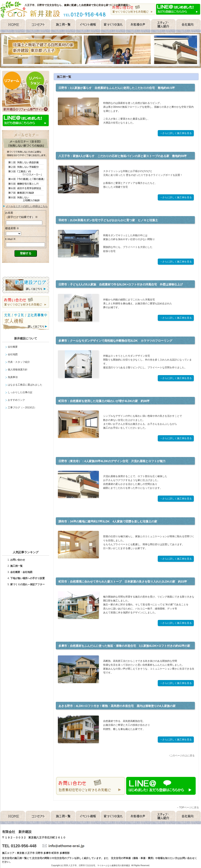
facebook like (102, 769)
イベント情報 (88, 26)
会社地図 (13, 354)
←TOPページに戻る (188, 807)
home (13, 26)
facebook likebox (27, 481)
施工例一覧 (63, 26)
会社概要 (188, 26)
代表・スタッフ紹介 (19, 362)
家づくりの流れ (113, 26)
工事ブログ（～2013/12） (22, 408)
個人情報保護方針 (18, 370)
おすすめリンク (16, 400)
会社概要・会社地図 (21, 572)
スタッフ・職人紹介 (163, 26)
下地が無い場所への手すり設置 (27, 578)
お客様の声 (138, 26)
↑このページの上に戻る (182, 756)
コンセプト (38, 26)
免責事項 (13, 377)
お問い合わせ (18, 560)
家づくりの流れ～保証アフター (27, 584)
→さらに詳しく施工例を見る (176, 133)
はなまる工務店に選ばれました (25, 385)
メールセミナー (26, 240)
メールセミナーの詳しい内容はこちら (27, 206)
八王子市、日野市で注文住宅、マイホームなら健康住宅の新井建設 (99, 865)
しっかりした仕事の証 (20, 392)
